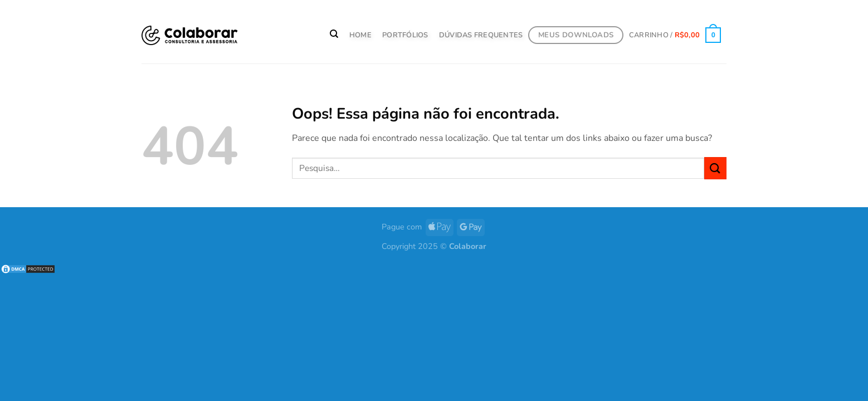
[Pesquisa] (335, 34)
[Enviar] (715, 168)
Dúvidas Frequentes (481, 35)
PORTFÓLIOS (405, 35)
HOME (360, 35)
